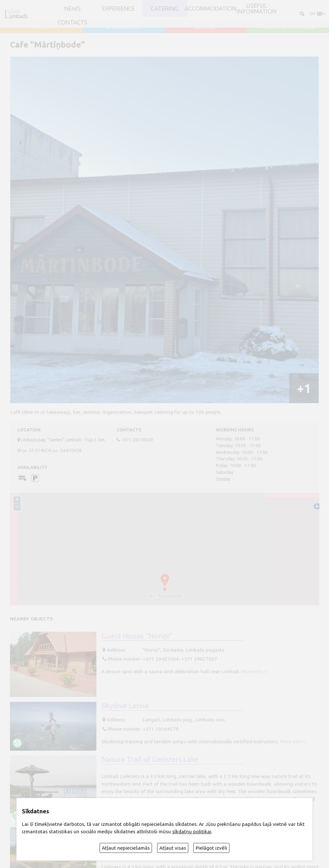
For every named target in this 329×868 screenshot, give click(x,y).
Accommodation (210, 8)
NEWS (72, 8)
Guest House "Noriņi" (137, 636)
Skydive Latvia (125, 705)
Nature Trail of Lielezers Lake (150, 759)
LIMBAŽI (206, 27)
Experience (118, 8)
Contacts (72, 22)
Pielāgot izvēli (211, 848)
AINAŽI (41, 27)
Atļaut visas (173, 848)
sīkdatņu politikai (192, 832)
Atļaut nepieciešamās (126, 848)
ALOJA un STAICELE (288, 27)
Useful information (257, 9)
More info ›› (254, 671)
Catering (164, 8)
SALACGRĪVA (123, 27)
